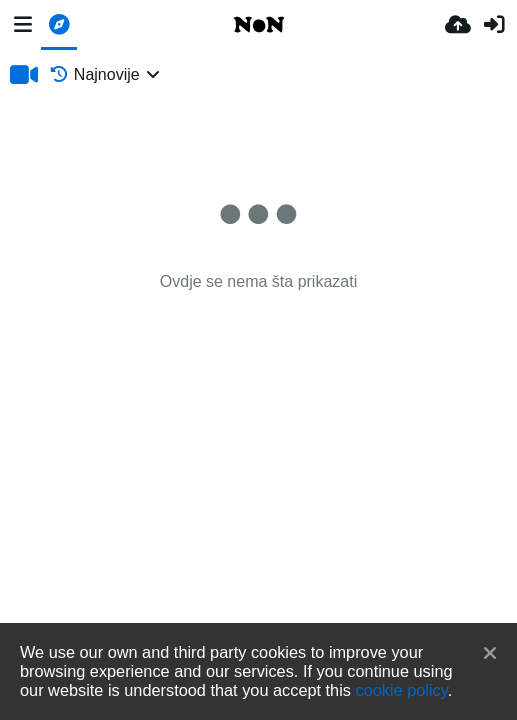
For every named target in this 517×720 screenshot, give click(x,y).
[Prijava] (494, 25)
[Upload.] (458, 25)
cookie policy (402, 690)
